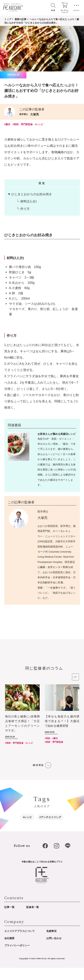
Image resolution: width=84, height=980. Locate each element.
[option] (25, 728)
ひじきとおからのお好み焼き (32, 194)
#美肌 (47, 751)
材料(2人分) (29, 202)
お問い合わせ (54, 951)
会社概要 (9, 951)
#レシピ (39, 125)
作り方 (25, 209)
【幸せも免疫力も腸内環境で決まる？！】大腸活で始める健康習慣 (62, 733)
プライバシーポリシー (17, 958)
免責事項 (51, 943)
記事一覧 (9, 919)
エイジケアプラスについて (20, 943)
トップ (8, 19)
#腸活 (7, 125)
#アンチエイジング (50, 829)
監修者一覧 (33, 919)
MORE (38, 777)
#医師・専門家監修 (23, 125)
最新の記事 (21, 19)
